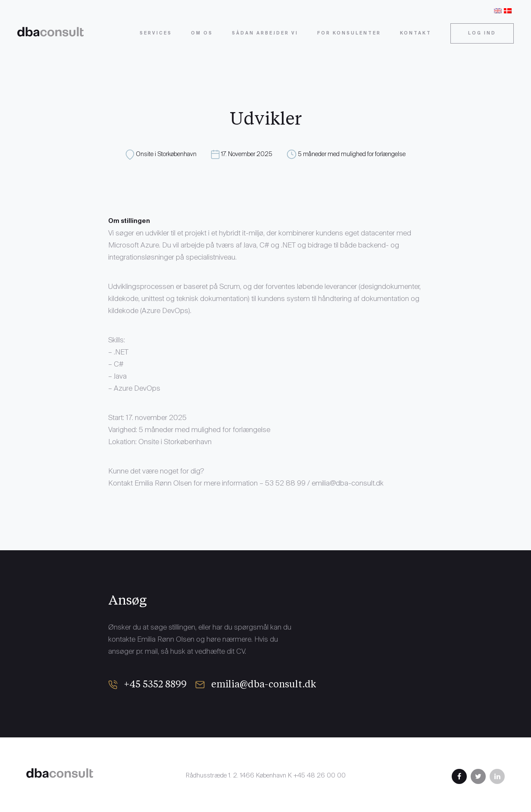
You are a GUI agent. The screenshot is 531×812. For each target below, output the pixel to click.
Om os (202, 33)
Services (156, 33)
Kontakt (416, 33)
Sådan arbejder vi (265, 33)
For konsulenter (349, 33)
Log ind (482, 33)
